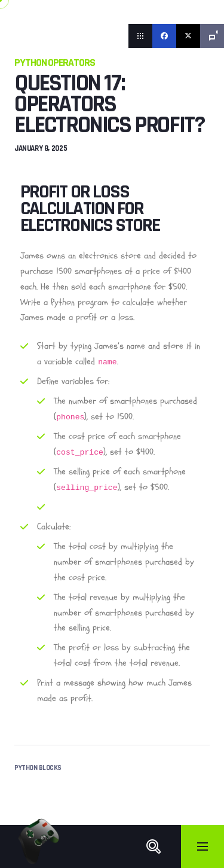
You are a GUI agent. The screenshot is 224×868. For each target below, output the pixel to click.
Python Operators (55, 63)
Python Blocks (38, 768)
